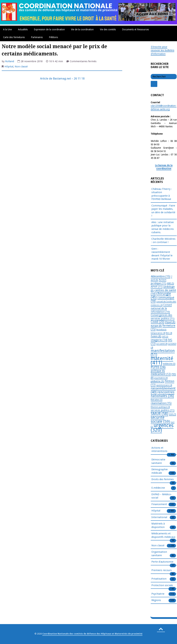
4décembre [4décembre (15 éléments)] (160, 276)
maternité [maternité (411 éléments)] (162, 361)
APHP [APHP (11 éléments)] (157, 287)
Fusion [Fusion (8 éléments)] (156, 336)
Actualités (23, 29)
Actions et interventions (159, 450)
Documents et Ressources (135, 29)
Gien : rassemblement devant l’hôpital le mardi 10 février (162, 254)
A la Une (7, 29)
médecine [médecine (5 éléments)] (169, 364)
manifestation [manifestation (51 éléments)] (163, 353)
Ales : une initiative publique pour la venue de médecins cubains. (163, 227)
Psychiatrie (158, 594)
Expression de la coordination (49, 29)
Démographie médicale (160, 471)
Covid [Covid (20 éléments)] (157, 322)
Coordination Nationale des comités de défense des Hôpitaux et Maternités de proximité (92, 634)
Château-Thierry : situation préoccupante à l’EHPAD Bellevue (162, 194)
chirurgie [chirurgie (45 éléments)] (161, 295)
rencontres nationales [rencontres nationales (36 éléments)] (163, 394)
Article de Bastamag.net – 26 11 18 (62, 79)
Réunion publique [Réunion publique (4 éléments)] (160, 407)
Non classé (21, 67)
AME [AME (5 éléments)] (170, 283)
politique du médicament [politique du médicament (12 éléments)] (161, 373)
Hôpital (9, 67)
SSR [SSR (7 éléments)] (172, 414)
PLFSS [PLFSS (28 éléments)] (158, 367)
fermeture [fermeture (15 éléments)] (163, 327)
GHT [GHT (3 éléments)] (165, 336)
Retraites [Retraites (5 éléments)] (157, 400)
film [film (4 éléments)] (169, 333)
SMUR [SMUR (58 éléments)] (159, 414)
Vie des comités (108, 29)
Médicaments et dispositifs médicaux (163, 535)
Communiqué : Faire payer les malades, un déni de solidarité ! (163, 211)
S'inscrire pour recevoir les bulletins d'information (162, 50)
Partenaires (37, 37)
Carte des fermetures (14, 37)
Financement (159, 504)
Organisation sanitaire (159, 554)
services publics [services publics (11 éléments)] (163, 410)
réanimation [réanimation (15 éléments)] (161, 403)
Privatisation (159, 579)
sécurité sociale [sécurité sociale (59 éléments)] (160, 420)
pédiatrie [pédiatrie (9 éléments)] (157, 381)
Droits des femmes (163, 479)
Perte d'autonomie (162, 562)
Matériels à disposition (158, 526)
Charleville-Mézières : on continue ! (163, 241)
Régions (156, 600)
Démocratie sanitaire (158, 461)
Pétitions (53, 37)
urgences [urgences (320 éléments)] (162, 428)
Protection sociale (162, 585)
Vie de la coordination (82, 29)
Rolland (10, 61)
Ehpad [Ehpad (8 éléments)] (170, 322)
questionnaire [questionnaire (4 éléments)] (164, 385)
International (159, 517)
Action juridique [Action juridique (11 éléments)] (159, 281)
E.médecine (158, 488)
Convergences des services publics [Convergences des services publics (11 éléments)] (163, 317)
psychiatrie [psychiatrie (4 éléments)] (161, 378)
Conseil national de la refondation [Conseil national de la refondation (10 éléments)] (161, 308)
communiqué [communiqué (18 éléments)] (162, 299)
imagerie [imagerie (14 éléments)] (159, 340)
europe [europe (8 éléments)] (156, 326)
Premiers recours (162, 570)
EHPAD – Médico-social (162, 496)
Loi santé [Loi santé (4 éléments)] (162, 344)
